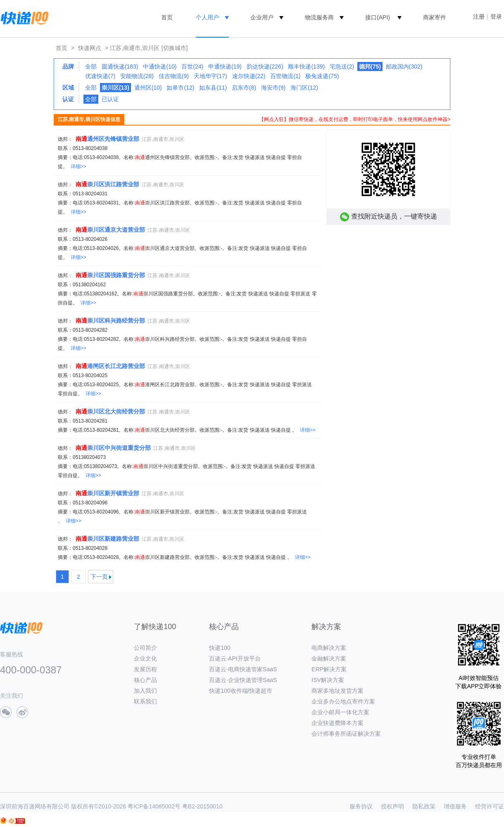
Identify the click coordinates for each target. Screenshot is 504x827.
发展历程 (145, 669)
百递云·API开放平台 (235, 658)
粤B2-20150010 (202, 806)
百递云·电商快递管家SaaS (243, 669)
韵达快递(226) (265, 67)
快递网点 (90, 48)
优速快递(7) (100, 76)
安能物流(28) (137, 76)
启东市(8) (244, 88)
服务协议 (361, 806)
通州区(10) (148, 88)
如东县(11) (213, 88)
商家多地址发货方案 (338, 691)
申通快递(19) (225, 67)
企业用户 (262, 17)
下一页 (99, 577)
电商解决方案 (329, 648)
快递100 (220, 648)
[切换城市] (175, 48)
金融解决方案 (329, 658)
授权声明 (392, 806)
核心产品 (145, 680)
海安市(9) (273, 88)
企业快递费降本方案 (338, 723)
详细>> (78, 166)
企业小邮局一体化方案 (340, 712)
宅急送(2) (342, 67)
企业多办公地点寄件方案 (343, 701)
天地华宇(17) (210, 76)
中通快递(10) (160, 67)
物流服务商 (319, 17)
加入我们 (145, 691)
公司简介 (145, 648)
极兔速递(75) (322, 76)
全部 (91, 67)
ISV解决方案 (328, 680)
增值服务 (455, 806)
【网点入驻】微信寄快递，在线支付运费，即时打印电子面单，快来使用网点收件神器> (355, 119)
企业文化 (145, 658)
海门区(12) (304, 88)
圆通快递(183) (120, 67)
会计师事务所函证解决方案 (346, 734)
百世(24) (192, 67)
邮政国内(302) (404, 67)
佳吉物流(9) (174, 76)
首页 (167, 17)
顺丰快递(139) (306, 67)
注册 (479, 17)
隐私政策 (424, 806)
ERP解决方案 (329, 669)
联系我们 (145, 701)
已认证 (110, 99)
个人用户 (207, 17)
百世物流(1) (285, 76)
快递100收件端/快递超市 (241, 691)
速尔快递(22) (249, 76)
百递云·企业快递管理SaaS (243, 680)
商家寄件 (435, 17)
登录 (496, 17)
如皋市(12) (180, 88)
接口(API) (378, 17)
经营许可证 (490, 806)
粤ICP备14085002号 (154, 806)
